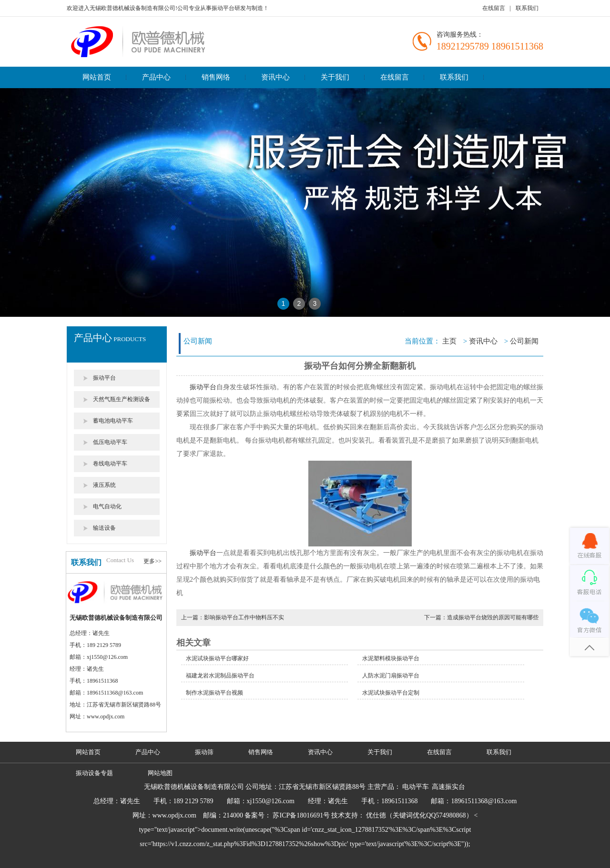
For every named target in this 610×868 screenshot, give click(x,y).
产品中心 (156, 77)
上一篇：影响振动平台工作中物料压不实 (233, 617)
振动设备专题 (94, 773)
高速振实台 (448, 787)
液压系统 (104, 485)
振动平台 (104, 378)
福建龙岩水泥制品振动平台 (220, 676)
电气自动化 (107, 506)
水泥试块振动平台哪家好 (217, 658)
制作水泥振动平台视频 (214, 693)
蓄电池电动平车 (113, 421)
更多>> (152, 561)
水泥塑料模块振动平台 (391, 658)
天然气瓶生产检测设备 (122, 399)
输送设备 (104, 528)
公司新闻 (524, 341)
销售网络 (216, 77)
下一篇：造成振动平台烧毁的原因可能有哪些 (481, 617)
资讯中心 (275, 77)
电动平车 (416, 787)
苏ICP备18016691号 (301, 815)
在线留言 (494, 8)
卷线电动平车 (110, 464)
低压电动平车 (110, 442)
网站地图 (160, 773)
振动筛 (204, 752)
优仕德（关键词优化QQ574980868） (419, 815)
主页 (449, 341)
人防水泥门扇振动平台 (391, 676)
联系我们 (527, 8)
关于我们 (335, 77)
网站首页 (97, 77)
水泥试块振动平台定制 (391, 693)
